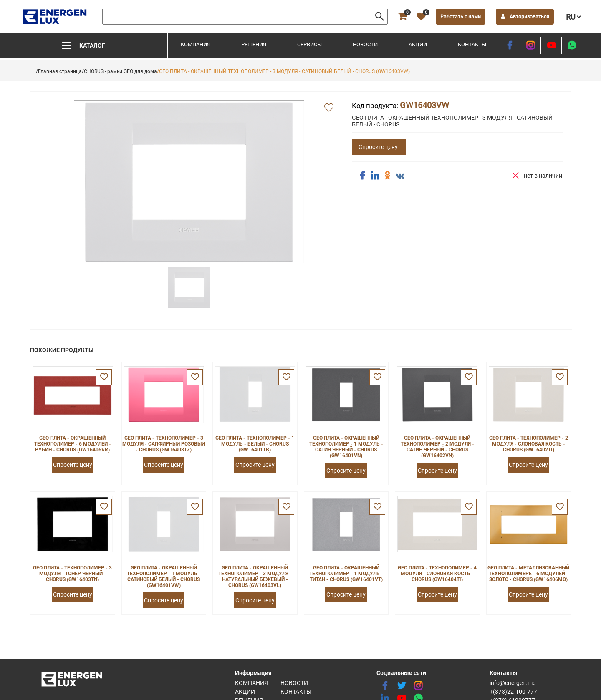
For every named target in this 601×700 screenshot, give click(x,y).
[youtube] (551, 45)
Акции (418, 44)
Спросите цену (378, 147)
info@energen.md (513, 683)
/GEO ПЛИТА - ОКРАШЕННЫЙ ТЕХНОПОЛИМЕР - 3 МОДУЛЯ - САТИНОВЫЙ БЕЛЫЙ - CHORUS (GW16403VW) (283, 71)
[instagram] (530, 45)
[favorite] (421, 17)
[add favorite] (329, 108)
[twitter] (402, 686)
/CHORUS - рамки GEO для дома (119, 71)
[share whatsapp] (572, 45)
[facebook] (509, 45)
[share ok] (387, 176)
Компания (196, 44)
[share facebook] (362, 176)
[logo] (55, 17)
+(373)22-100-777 (513, 692)
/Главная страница (59, 71)
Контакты (472, 44)
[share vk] (400, 176)
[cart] (402, 17)
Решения (254, 44)
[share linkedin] (375, 176)
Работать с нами (461, 17)
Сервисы (309, 44)
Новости (365, 44)
